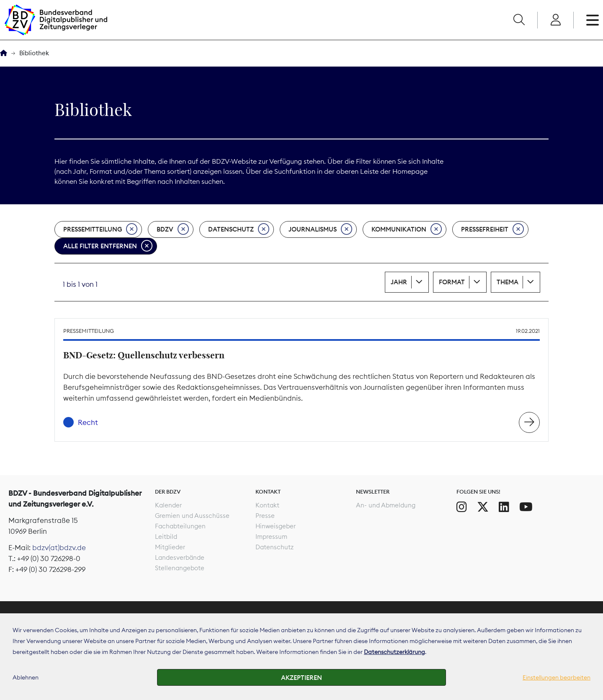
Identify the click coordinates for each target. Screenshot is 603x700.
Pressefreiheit (492, 229)
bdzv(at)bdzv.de (59, 548)
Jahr (399, 282)
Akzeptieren (301, 678)
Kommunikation (407, 229)
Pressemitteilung (100, 229)
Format (452, 282)
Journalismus (320, 229)
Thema (508, 282)
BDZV (173, 229)
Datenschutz (239, 229)
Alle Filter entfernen (108, 246)
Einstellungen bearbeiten (557, 677)
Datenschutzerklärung (394, 652)
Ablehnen (26, 677)
